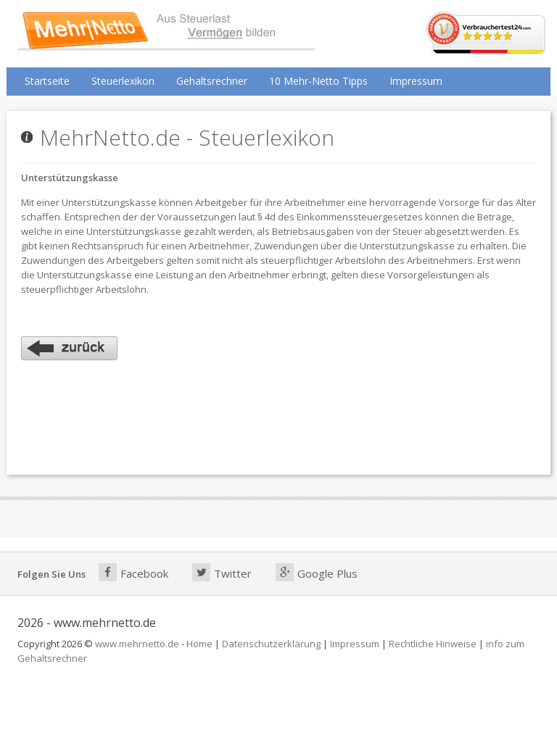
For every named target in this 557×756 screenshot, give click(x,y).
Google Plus (317, 572)
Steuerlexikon (123, 81)
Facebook (133, 572)
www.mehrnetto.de (137, 644)
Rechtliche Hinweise (433, 644)
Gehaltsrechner (212, 81)
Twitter (222, 572)
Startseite (47, 81)
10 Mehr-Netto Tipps (318, 81)
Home (199, 644)
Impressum (416, 81)
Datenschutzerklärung (271, 644)
